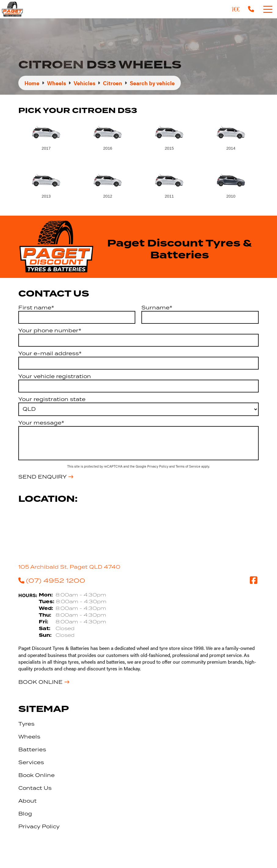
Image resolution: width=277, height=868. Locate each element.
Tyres (26, 724)
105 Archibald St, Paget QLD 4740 (69, 567)
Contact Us (35, 788)
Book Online (40, 682)
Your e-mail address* (50, 353)
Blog (25, 814)
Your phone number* (50, 330)
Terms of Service (188, 466)
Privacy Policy (158, 466)
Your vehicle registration (55, 376)
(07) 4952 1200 (52, 580)
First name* (36, 308)
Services (31, 762)
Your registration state (52, 399)
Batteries (32, 749)
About (27, 801)
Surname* (157, 308)
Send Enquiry (42, 477)
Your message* (41, 423)
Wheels (29, 737)
